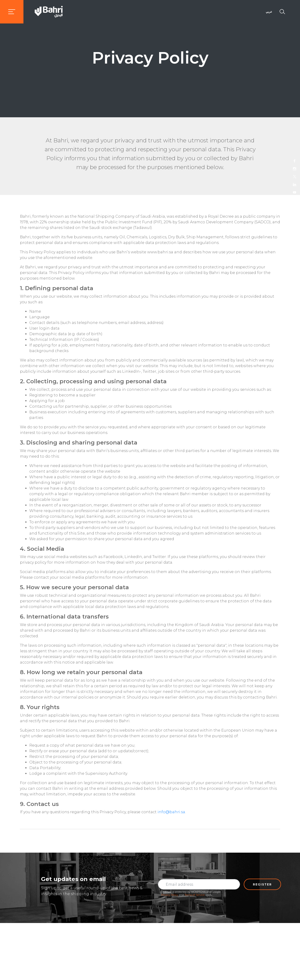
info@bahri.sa (171, 812)
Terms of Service (195, 895)
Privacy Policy (170, 895)
